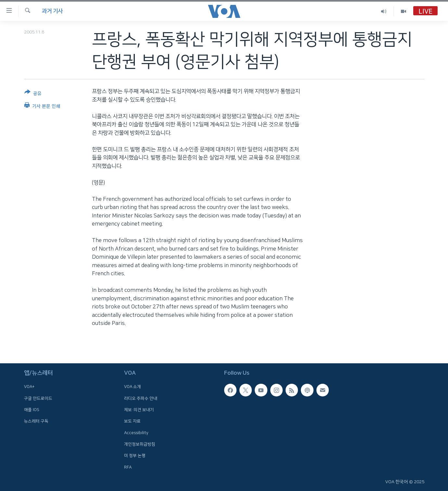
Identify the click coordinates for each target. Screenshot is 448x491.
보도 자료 (132, 421)
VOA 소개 (133, 387)
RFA (128, 467)
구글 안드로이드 (38, 398)
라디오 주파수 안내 (141, 398)
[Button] (33, 94)
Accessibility (136, 433)
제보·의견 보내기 (139, 410)
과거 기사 (52, 11)
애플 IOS (32, 410)
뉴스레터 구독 (36, 421)
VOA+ (29, 387)
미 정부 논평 (135, 456)
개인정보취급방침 (140, 444)
